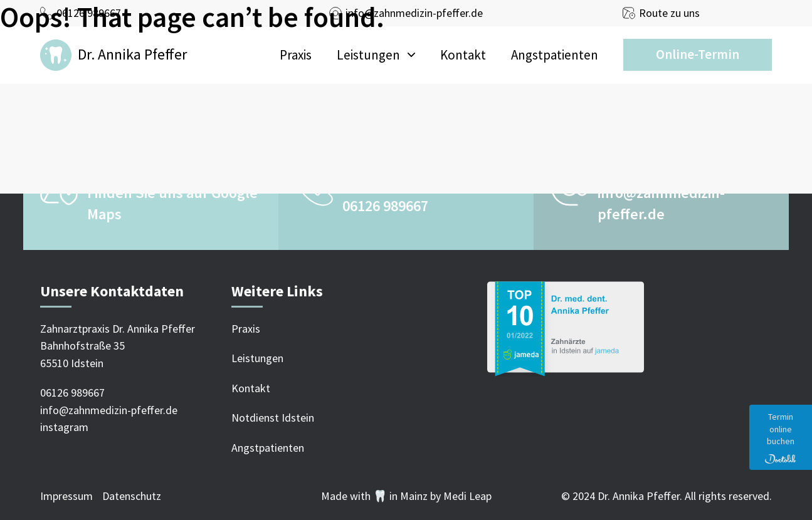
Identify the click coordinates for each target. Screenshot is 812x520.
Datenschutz (132, 496)
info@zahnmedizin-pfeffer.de (109, 410)
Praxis (296, 55)
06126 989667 (385, 206)
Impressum (66, 496)
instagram (64, 427)
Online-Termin (698, 54)
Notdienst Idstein (273, 418)
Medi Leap (467, 496)
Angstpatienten (555, 55)
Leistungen (368, 55)
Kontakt (463, 55)
